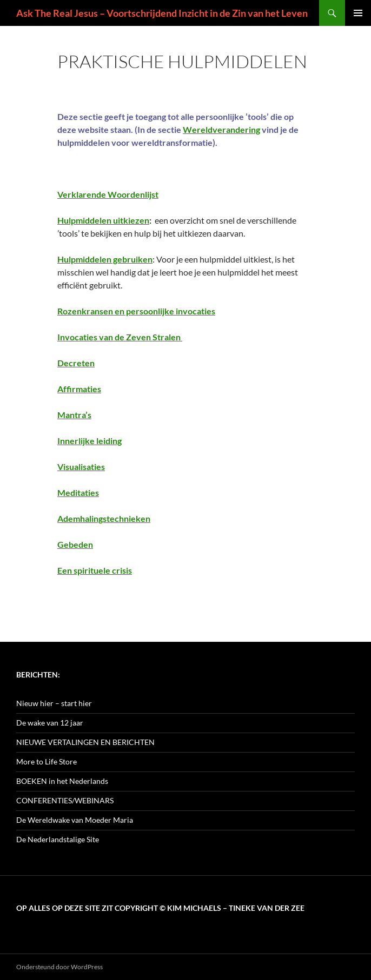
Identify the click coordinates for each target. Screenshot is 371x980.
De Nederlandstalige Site (58, 839)
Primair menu (358, 13)
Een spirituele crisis (95, 570)
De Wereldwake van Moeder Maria (75, 820)
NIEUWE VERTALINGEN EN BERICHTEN (85, 742)
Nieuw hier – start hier (54, 703)
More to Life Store (47, 761)
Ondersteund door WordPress (59, 967)
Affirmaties (79, 389)
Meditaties (78, 492)
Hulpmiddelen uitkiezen (103, 220)
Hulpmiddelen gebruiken (105, 259)
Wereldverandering (221, 129)
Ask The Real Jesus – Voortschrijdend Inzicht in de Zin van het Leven (162, 13)
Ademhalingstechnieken (104, 518)
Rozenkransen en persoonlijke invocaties (136, 311)
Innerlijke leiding (90, 441)
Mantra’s (74, 415)
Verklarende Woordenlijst (108, 194)
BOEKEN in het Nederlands (62, 781)
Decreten (76, 363)
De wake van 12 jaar (50, 723)
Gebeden (75, 544)
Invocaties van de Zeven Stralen (120, 337)
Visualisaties (81, 466)
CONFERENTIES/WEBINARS (65, 800)
